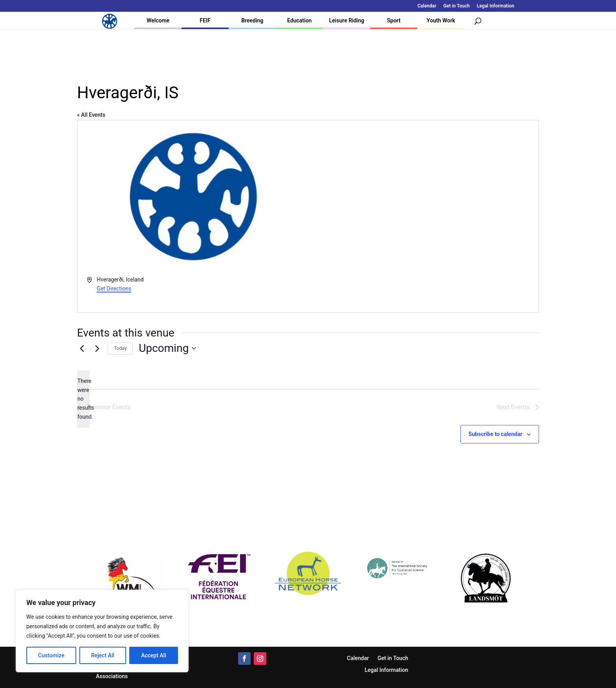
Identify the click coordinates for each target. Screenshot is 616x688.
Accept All (154, 655)
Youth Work (441, 20)
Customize (51, 655)
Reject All (103, 655)
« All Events (91, 115)
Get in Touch (457, 6)
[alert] (83, 399)
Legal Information (496, 6)
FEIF (205, 20)
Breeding (252, 20)
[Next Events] (97, 348)
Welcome (158, 20)
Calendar (427, 6)
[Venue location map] (423, 216)
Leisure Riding (346, 20)
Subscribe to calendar (496, 434)
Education (299, 20)
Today (120, 348)
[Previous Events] (82, 348)
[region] (102, 631)
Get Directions (114, 289)
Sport (394, 20)
